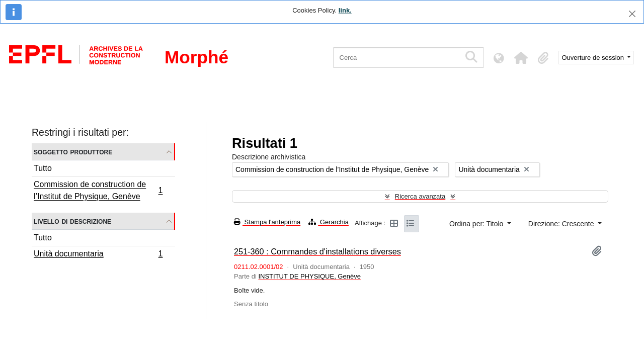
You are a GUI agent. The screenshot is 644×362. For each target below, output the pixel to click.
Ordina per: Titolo (477, 224)
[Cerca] (397, 58)
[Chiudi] (632, 14)
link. (345, 10)
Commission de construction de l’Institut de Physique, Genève (98, 190)
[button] (521, 58)
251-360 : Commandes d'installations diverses (317, 251)
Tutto (43, 168)
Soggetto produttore (73, 152)
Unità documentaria (98, 255)
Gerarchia (329, 222)
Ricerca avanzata (420, 196)
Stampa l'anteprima (267, 222)
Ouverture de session (594, 58)
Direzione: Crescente (562, 224)
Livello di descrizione (72, 221)
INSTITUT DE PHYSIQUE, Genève (309, 276)
